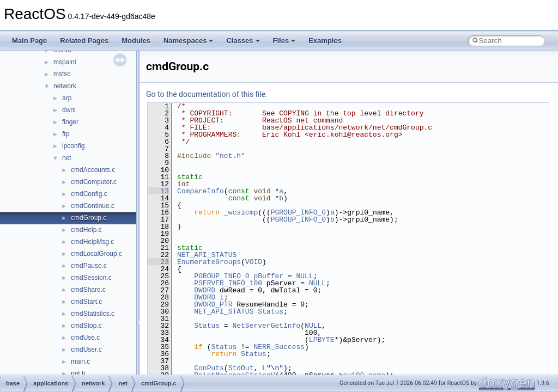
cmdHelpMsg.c (92, 242)
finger (70, 122)
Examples (325, 41)
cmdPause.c (89, 266)
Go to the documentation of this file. (207, 94)
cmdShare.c (88, 290)
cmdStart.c (86, 302)
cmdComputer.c (94, 182)
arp (67, 98)
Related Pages (84, 41)
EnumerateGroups (209, 262)
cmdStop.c (86, 326)
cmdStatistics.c (93, 314)
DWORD (205, 290)
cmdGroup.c (89, 218)
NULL (304, 276)
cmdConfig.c (89, 194)
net (67, 158)
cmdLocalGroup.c (96, 254)
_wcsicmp (241, 212)
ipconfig (73, 146)
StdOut (241, 368)
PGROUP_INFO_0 (298, 212)
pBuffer (268, 276)
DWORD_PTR (213, 304)
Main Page (29, 41)
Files (284, 41)
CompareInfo (201, 191)
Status (271, 311)
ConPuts (209, 368)
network (65, 86)
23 (158, 262)
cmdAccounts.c (93, 170)
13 (158, 191)
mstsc (62, 74)
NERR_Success (279, 347)
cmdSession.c (91, 278)
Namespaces (189, 41)
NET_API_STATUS (207, 255)
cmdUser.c (86, 350)
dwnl (69, 110)
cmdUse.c (85, 338)
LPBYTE (322, 340)
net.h (78, 373)
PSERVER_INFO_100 (228, 283)
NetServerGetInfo (266, 326)
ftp (66, 134)
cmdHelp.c (86, 230)
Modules (136, 41)
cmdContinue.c (93, 206)
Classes (243, 41)
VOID (254, 262)
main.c (80, 362)
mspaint (65, 62)
